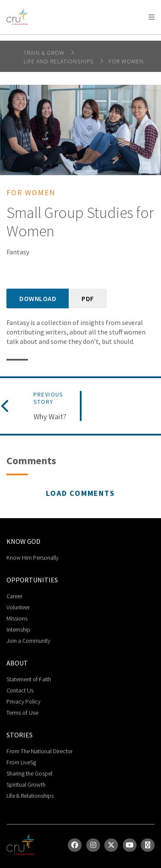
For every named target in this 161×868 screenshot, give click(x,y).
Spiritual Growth (26, 784)
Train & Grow (45, 53)
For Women (126, 61)
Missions (17, 618)
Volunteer (18, 607)
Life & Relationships (30, 796)
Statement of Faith (29, 679)
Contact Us (20, 690)
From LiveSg (21, 762)
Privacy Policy (23, 701)
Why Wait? (50, 417)
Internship (18, 629)
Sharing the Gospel (29, 773)
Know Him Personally (32, 558)
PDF (88, 298)
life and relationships (59, 61)
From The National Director (39, 751)
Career (14, 596)
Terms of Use (22, 713)
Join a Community (28, 641)
